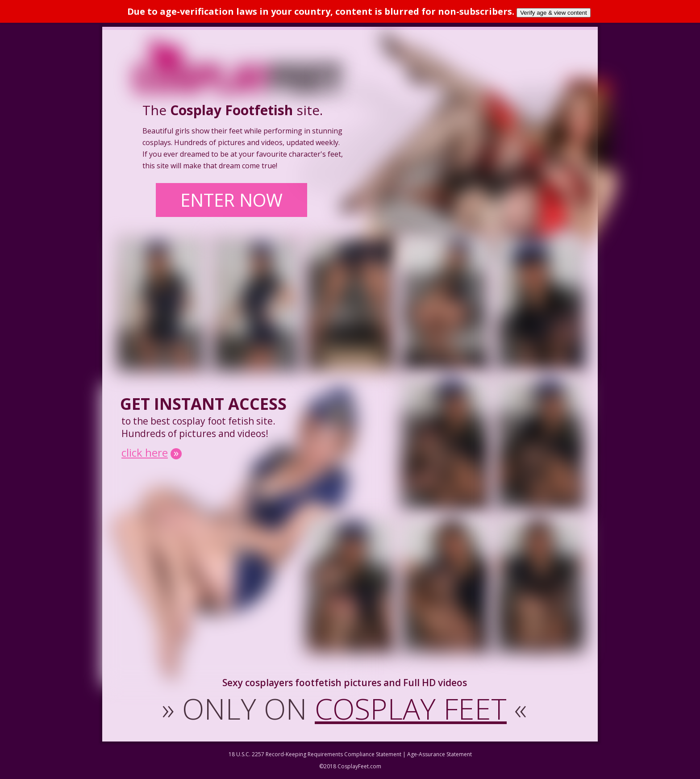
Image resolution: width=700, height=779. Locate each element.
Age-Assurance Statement (440, 754)
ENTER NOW (231, 200)
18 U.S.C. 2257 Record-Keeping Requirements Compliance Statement (315, 754)
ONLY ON (344, 708)
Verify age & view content (554, 13)
